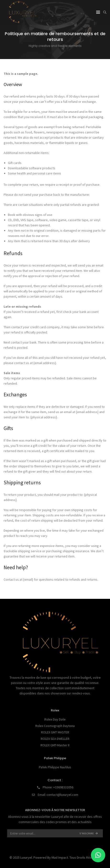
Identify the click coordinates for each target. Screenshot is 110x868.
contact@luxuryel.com (62, 795)
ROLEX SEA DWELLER (55, 739)
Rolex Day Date (55, 719)
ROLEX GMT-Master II (55, 745)
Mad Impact (60, 857)
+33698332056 (63, 787)
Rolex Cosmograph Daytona (55, 726)
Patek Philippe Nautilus (55, 767)
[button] (98, 855)
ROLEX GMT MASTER (55, 732)
